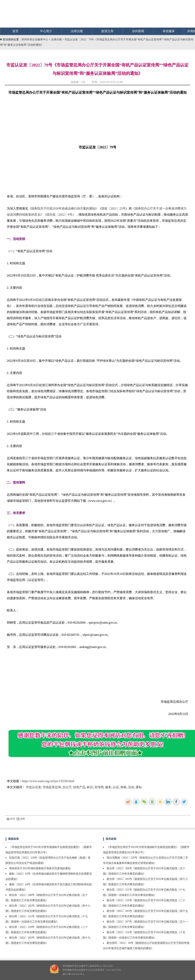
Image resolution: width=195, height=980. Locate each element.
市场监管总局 (52, 787)
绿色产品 (79, 787)
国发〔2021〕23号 (113, 208)
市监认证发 (34, 787)
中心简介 (46, 31)
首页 (15, 31)
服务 (108, 787)
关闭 (21, 819)
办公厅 (67, 787)
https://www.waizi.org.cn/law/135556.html (48, 781)
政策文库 (107, 31)
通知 (139, 787)
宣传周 (99, 787)
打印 (11, 819)
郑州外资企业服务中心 (35, 39)
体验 (123, 787)
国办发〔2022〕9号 (59, 215)
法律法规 (77, 31)
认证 (116, 787)
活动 (131, 787)
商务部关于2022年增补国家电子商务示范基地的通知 (40, 868)
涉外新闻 (138, 31)
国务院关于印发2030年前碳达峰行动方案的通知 (63, 208)
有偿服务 (169, 31)
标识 (90, 787)
